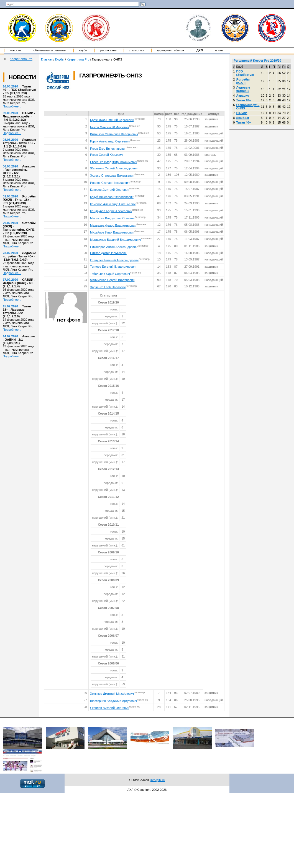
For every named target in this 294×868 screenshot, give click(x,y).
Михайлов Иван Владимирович (112, 232)
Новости (15, 50)
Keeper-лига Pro (21, 59)
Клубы (83, 50)
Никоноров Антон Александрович (114, 247)
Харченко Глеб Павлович (108, 287)
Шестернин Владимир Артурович (113, 701)
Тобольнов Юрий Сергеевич (110, 274)
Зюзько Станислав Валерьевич (112, 175)
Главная (47, 59)
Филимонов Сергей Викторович (112, 280)
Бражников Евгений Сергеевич (112, 120)
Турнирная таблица (170, 50)
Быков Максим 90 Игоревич (110, 127)
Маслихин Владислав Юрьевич (112, 218)
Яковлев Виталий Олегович (110, 708)
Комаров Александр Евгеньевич (113, 204)
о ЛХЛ (219, 50)
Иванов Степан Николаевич (110, 182)
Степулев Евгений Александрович (114, 260)
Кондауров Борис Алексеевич (111, 211)
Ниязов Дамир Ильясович (108, 253)
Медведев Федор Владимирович (113, 225)
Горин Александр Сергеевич (110, 141)
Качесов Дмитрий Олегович (110, 190)
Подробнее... (12, 106)
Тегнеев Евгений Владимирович (113, 267)
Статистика (137, 50)
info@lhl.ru (158, 780)
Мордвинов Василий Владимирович (116, 240)
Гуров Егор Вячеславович (108, 148)
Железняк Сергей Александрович (114, 168)
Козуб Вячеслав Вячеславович (112, 197)
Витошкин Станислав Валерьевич (114, 134)
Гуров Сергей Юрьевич (106, 155)
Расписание (108, 50)
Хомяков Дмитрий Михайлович (112, 694)
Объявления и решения (50, 50)
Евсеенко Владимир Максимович (114, 162)
